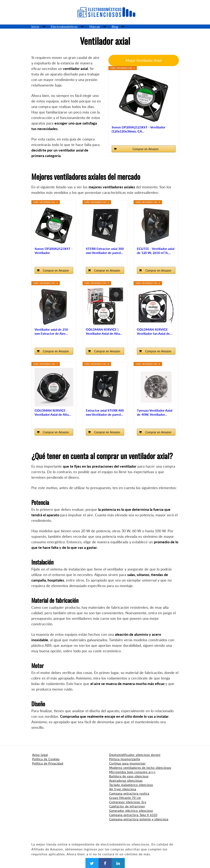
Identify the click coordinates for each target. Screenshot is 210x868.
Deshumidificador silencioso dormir (135, 755)
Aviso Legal (40, 755)
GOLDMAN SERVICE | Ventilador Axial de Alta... (104, 331)
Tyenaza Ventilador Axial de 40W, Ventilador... (155, 412)
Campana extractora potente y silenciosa (139, 819)
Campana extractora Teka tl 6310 (133, 815)
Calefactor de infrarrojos (127, 806)
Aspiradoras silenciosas (126, 781)
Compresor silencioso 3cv (128, 802)
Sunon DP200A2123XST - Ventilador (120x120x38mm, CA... (138, 129)
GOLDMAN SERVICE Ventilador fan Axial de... (155, 331)
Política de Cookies (46, 759)
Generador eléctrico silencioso (131, 811)
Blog (115, 26)
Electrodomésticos (64, 26)
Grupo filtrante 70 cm (125, 798)
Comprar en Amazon (146, 149)
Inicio (35, 26)
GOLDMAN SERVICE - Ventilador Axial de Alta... (53, 412)
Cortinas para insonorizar (127, 763)
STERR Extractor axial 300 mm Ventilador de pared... (105, 251)
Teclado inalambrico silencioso (131, 785)
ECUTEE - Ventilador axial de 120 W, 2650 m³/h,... (156, 251)
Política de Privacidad (48, 763)
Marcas (95, 26)
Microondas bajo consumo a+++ (132, 772)
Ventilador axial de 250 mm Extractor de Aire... (51, 331)
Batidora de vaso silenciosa (129, 776)
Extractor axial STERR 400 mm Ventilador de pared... (105, 412)
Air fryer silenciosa (123, 789)
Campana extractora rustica (129, 793)
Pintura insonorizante (125, 759)
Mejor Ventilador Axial (144, 60)
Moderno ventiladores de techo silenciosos (140, 768)
